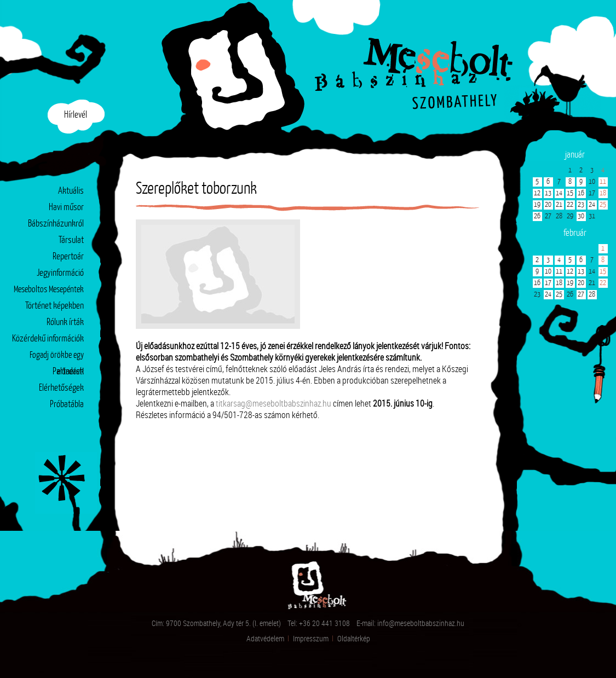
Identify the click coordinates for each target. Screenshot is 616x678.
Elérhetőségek (61, 388)
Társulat (71, 241)
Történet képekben (54, 306)
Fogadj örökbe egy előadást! (57, 358)
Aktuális (71, 191)
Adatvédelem (265, 638)
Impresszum (311, 638)
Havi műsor (66, 208)
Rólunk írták (65, 323)
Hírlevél (76, 115)
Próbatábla (67, 405)
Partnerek (68, 372)
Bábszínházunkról (56, 224)
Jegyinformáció (60, 273)
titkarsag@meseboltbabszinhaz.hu (274, 403)
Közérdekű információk (48, 339)
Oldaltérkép (354, 638)
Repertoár (68, 257)
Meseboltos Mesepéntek (49, 290)
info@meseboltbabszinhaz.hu (421, 623)
